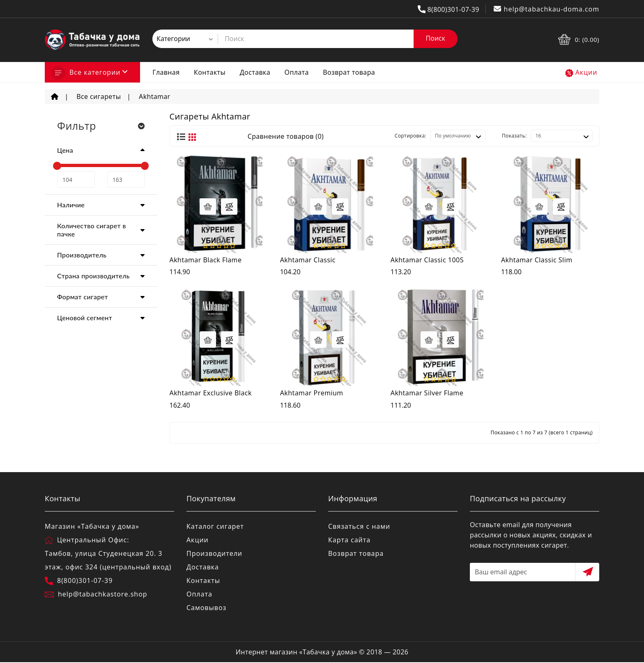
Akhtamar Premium (312, 393)
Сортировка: (411, 136)
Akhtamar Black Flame (206, 260)
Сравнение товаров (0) (286, 136)
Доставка (255, 72)
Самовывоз (206, 608)
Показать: (514, 136)
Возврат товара (349, 72)
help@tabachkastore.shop (103, 594)
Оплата (297, 72)
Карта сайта (349, 540)
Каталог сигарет (215, 526)
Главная (166, 72)
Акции (586, 72)
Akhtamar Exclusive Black (211, 393)
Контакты (210, 72)
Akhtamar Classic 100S (427, 260)
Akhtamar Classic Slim (537, 260)
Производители (214, 553)
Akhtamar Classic (308, 260)
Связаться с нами (359, 526)
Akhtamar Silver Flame (427, 393)
